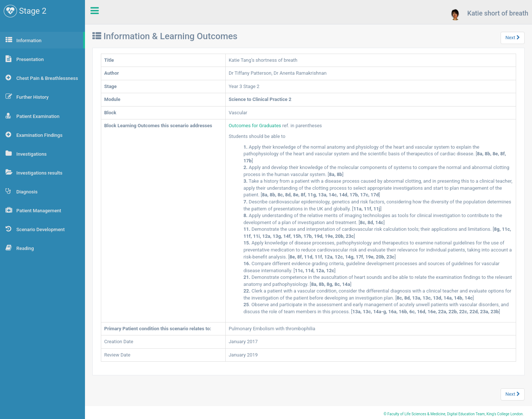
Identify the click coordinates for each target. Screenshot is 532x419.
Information (23, 40)
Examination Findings (34, 135)
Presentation (25, 59)
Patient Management (33, 210)
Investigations (26, 153)
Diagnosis (22, 191)
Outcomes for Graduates (255, 126)
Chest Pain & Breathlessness (42, 78)
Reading (20, 248)
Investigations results (34, 172)
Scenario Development (35, 229)
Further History (27, 97)
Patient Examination (33, 116)
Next (513, 38)
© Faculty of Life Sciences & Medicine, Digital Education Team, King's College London (453, 414)
